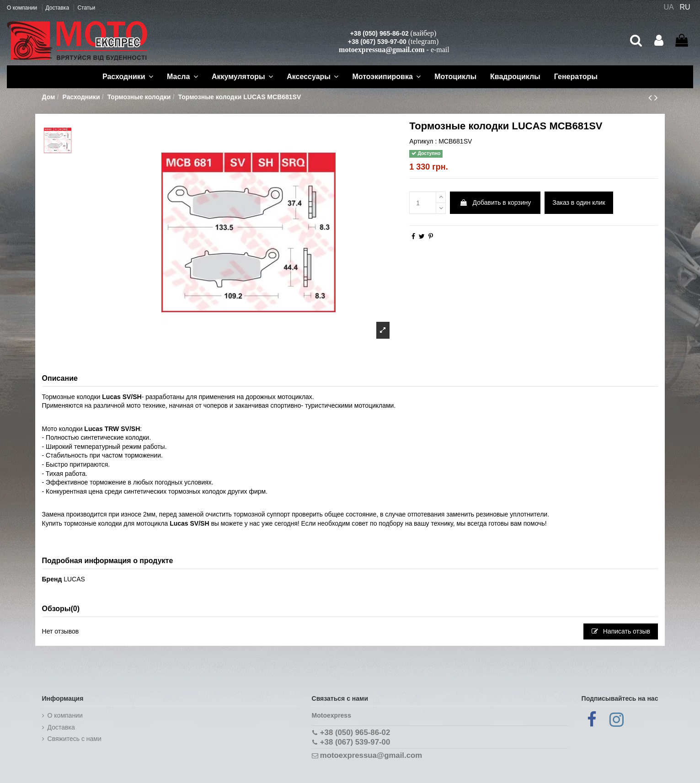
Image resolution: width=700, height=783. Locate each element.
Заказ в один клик (579, 202)
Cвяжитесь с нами (75, 739)
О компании (23, 8)
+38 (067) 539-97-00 (377, 42)
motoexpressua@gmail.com (382, 50)
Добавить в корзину (495, 202)
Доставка (58, 8)
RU (685, 7)
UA (668, 7)
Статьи (86, 8)
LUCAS (74, 579)
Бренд (52, 579)
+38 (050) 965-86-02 (379, 33)
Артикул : (423, 141)
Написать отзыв (621, 631)
